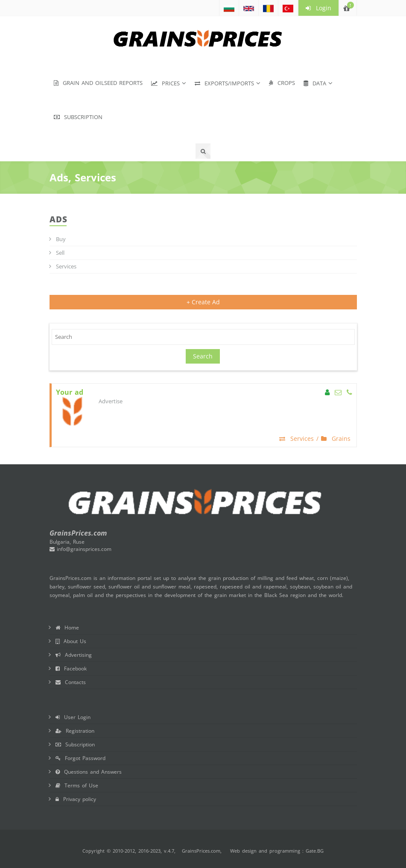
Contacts (71, 682)
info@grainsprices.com (80, 549)
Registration (75, 731)
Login (318, 8)
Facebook (71, 668)
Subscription (78, 117)
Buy (61, 239)
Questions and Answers (89, 772)
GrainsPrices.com (201, 851)
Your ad (70, 392)
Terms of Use (77, 785)
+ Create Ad (203, 302)
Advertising (74, 655)
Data (315, 83)
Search (203, 356)
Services (66, 266)
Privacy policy (76, 799)
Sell (60, 253)
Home (67, 628)
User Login (73, 717)
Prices (165, 83)
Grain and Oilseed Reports (98, 83)
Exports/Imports (224, 83)
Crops (282, 83)
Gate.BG (315, 851)
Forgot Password (80, 758)
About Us (71, 641)
